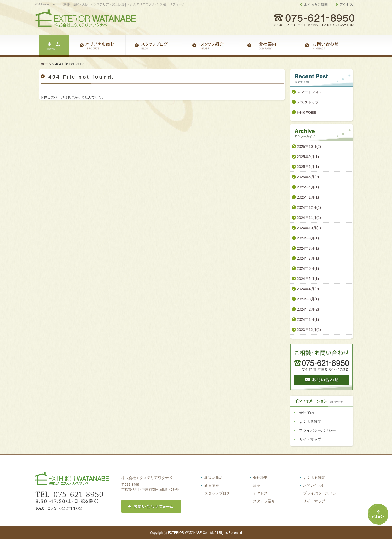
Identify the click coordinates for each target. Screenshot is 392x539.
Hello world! (306, 112)
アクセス (346, 5)
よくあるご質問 (316, 5)
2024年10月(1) (309, 228)
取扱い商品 (214, 478)
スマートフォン (310, 92)
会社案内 (307, 413)
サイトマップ (310, 439)
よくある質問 (310, 422)
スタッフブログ (217, 493)
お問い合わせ (314, 485)
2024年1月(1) (308, 319)
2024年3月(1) (308, 299)
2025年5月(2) (308, 177)
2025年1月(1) (308, 197)
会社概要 (260, 478)
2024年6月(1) (308, 268)
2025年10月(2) (309, 147)
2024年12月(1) (309, 207)
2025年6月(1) (308, 167)
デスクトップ (308, 102)
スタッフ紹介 (264, 501)
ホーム (46, 64)
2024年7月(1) (308, 258)
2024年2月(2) (308, 309)
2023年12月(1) (309, 330)
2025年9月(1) (308, 157)
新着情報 (212, 485)
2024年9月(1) (308, 238)
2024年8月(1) (308, 248)
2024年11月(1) (309, 218)
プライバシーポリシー (318, 430)
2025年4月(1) (308, 187)
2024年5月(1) (308, 279)
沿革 (257, 485)
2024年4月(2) (308, 289)
